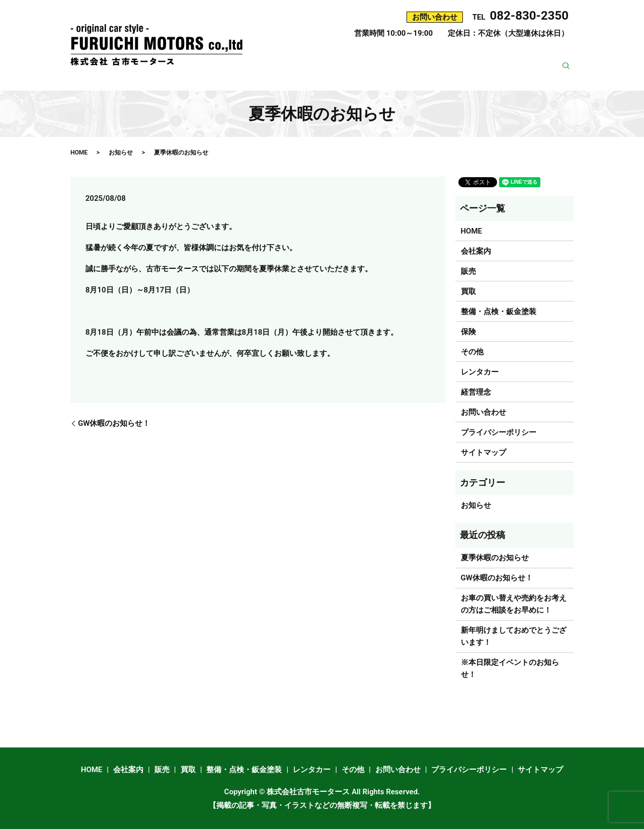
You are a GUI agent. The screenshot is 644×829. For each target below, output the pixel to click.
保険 (506, 59)
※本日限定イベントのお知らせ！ (510, 668)
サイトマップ (484, 453)
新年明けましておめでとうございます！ (514, 636)
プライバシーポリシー (499, 432)
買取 (385, 59)
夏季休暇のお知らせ (495, 558)
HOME (276, 59)
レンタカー (547, 59)
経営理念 (475, 75)
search (570, 76)
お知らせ (121, 153)
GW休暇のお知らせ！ (114, 423)
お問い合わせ (528, 75)
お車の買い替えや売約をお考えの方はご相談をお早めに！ (514, 604)
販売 (355, 59)
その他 (434, 75)
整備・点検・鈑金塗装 (445, 59)
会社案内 (317, 59)
